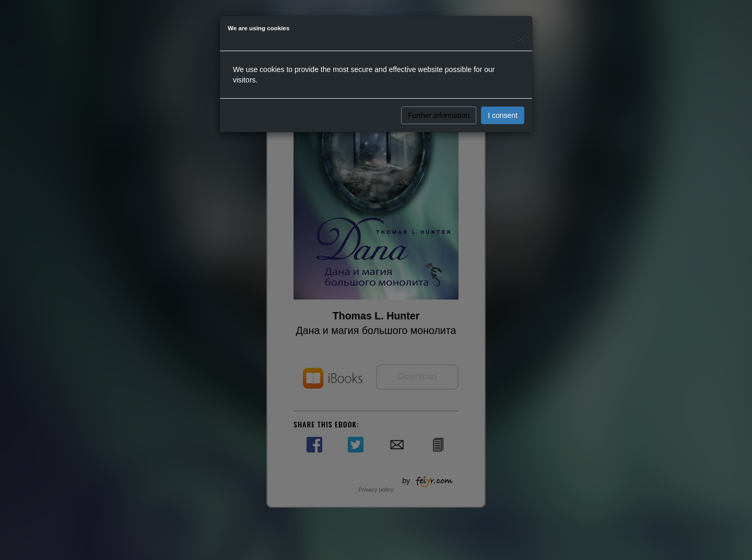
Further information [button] (439, 115)
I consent (503, 115)
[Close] (521, 37)
